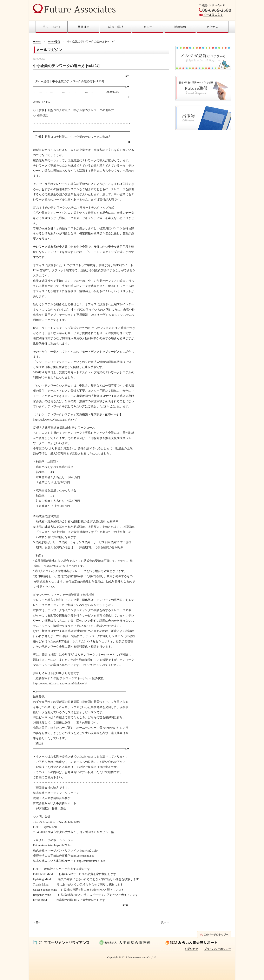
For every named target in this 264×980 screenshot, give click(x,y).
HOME (37, 41)
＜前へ (37, 922)
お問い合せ (192, 949)
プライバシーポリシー (218, 949)
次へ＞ (165, 922)
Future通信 (54, 41)
